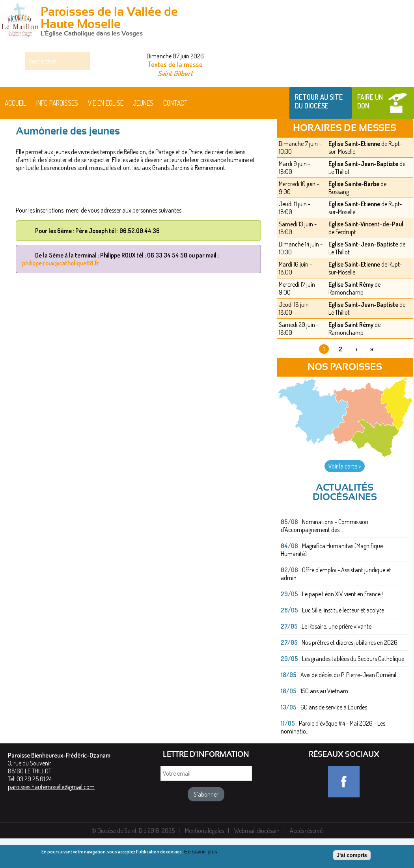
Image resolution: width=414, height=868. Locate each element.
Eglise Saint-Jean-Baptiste (363, 193)
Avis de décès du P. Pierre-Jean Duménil (348, 704)
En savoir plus (201, 852)
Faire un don (370, 131)
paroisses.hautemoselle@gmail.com (51, 816)
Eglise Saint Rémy (351, 314)
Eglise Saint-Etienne (354, 173)
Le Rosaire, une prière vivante (337, 656)
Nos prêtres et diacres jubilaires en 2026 (350, 672)
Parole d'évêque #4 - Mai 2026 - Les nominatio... (333, 757)
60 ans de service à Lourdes (334, 737)
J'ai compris (352, 856)
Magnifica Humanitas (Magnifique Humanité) (332, 579)
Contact (175, 133)
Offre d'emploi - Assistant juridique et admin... (336, 603)
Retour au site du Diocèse (319, 131)
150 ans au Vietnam (324, 721)
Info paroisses (57, 133)
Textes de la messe (175, 64)
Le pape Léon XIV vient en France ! (342, 623)
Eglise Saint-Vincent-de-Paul (366, 254)
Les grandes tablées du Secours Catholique (353, 688)
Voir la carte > (345, 496)
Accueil (16, 133)
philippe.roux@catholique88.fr (61, 293)
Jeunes (143, 133)
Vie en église (106, 133)
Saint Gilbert (175, 73)
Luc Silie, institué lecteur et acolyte (343, 640)
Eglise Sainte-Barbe (354, 213)
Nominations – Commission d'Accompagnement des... (324, 555)
